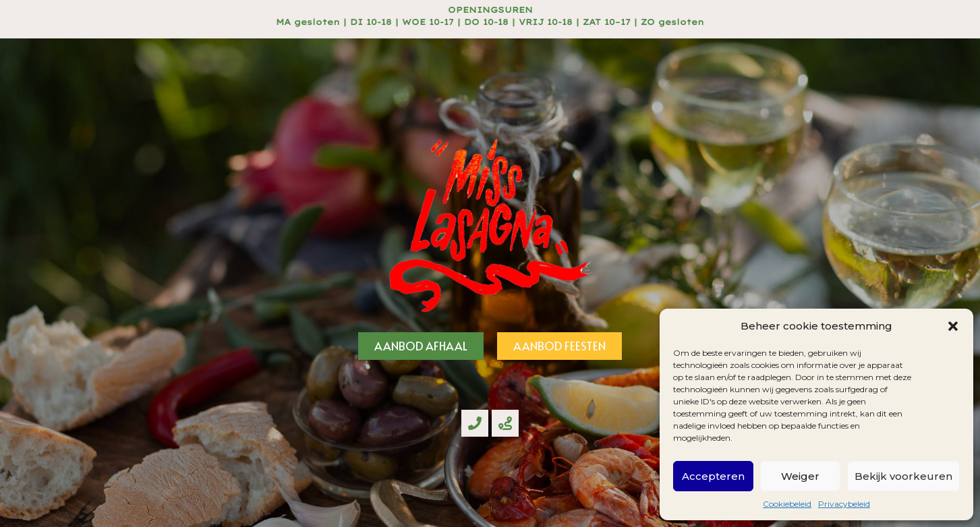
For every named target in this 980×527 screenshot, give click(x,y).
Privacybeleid (844, 504)
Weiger (800, 476)
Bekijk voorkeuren (903, 476)
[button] (953, 326)
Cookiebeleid (787, 504)
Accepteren (713, 476)
